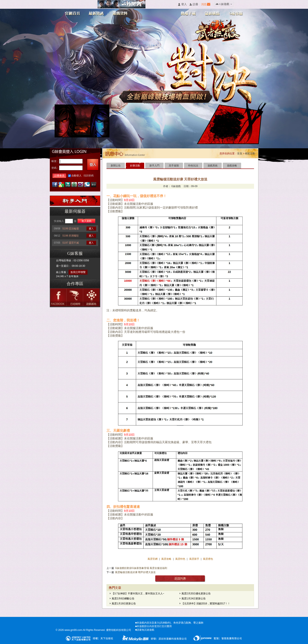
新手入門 (154, 166)
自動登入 (76, 176)
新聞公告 (116, 166)
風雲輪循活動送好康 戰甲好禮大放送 (135, 572)
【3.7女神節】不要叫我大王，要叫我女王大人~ (138, 594)
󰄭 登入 (182, 4)
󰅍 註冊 (194, 4)
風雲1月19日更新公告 (124, 604)
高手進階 (174, 166)
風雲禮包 (208, 559)
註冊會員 (59, 176)
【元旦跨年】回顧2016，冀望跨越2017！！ (206, 604)
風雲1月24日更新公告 (194, 599)
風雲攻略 (166, 559)
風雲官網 (153, 559)
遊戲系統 (213, 166)
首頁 (240, 153)
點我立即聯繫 (78, 272)
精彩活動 (250, 153)
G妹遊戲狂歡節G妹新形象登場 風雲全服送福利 (141, 568)
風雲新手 (195, 559)
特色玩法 (193, 166)
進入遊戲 (86, 221)
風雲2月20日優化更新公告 (196, 594)
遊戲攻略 (232, 166)
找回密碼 (89, 176)
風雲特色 (181, 559)
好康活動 (135, 166)
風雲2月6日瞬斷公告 (123, 599)
